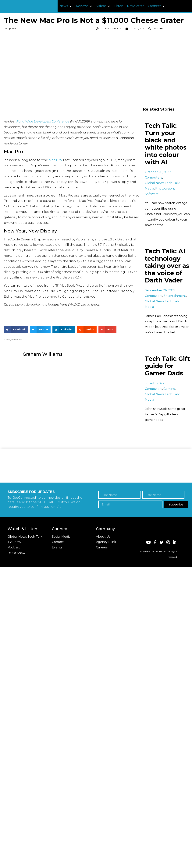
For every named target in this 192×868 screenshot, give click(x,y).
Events (57, 547)
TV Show (14, 542)
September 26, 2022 (160, 290)
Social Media (61, 537)
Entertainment (175, 296)
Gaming (169, 389)
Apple (7, 340)
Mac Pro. (55, 160)
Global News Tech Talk (162, 183)
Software (152, 194)
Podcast (14, 547)
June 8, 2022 (155, 383)
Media (149, 188)
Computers (10, 28)
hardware (17, 340)
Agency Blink (106, 542)
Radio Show (16, 553)
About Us (103, 537)
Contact (58, 542)
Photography (165, 188)
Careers (102, 547)
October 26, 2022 (158, 172)
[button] (66, 6)
